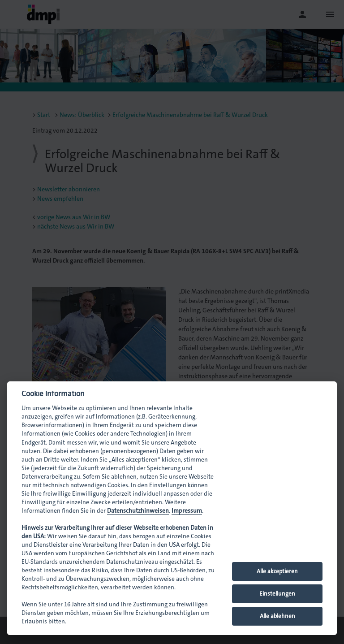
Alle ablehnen (277, 616)
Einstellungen (277, 594)
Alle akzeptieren (277, 571)
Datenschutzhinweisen (138, 511)
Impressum (187, 511)
